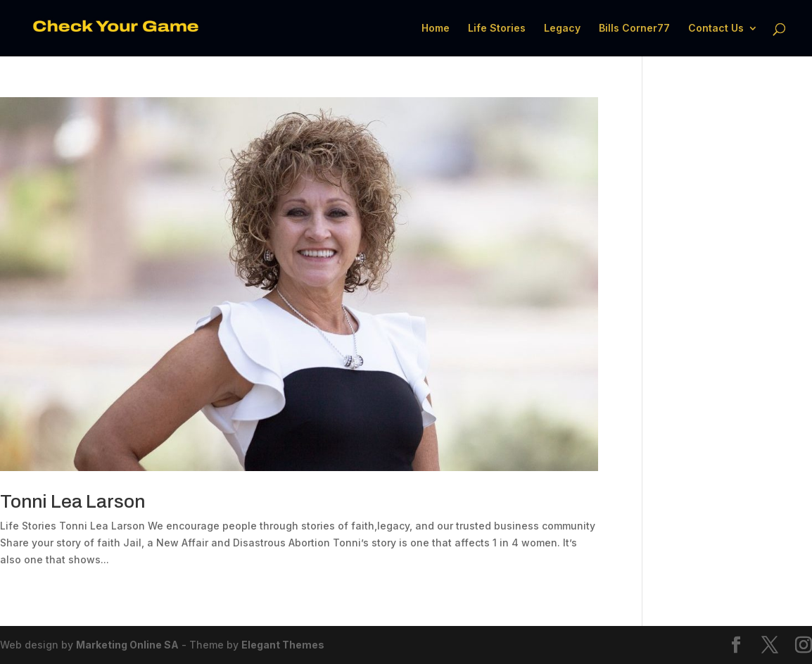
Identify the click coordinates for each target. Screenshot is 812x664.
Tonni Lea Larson (72, 501)
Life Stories (497, 29)
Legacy (562, 29)
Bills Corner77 (634, 29)
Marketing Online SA (127, 645)
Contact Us (716, 29)
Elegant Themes (283, 645)
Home (436, 29)
